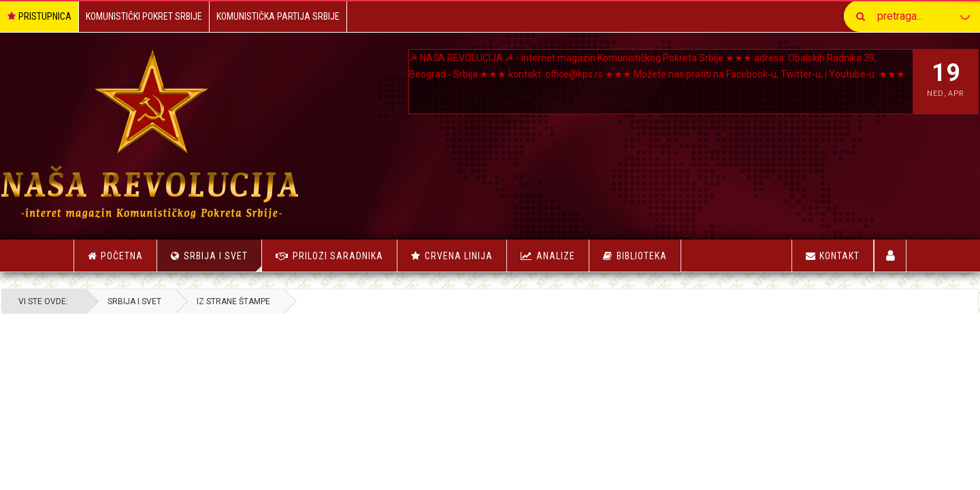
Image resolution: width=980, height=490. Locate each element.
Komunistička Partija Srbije (278, 16)
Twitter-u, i (454, 91)
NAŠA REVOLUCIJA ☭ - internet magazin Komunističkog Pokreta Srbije (584, 58)
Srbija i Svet (223, 261)
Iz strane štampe (306, 301)
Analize (556, 256)
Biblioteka (642, 256)
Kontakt (833, 256)
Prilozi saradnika (338, 256)
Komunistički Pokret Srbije (144, 16)
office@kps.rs (638, 74)
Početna (115, 256)
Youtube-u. (503, 91)
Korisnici (891, 256)
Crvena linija (459, 256)
